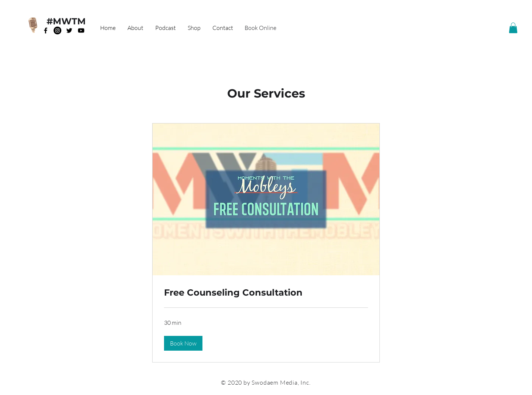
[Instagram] (57, 30)
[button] (513, 28)
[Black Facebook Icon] (46, 30)
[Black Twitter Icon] (69, 30)
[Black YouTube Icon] (81, 30)
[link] (266, 293)
